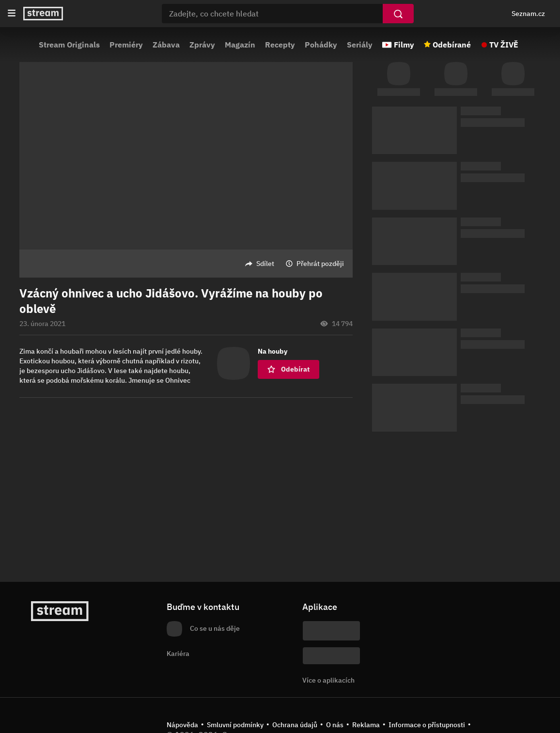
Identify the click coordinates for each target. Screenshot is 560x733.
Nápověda (182, 725)
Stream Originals (69, 45)
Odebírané (452, 45)
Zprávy (202, 45)
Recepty (280, 45)
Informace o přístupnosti (427, 725)
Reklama (366, 725)
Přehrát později (320, 264)
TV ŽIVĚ (504, 45)
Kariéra (178, 654)
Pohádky (321, 45)
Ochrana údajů (295, 725)
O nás (335, 725)
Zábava (166, 45)
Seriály (360, 45)
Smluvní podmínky (235, 725)
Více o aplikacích (328, 680)
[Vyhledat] (398, 14)
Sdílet (265, 264)
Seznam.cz (528, 14)
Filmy (404, 45)
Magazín (240, 45)
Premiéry (126, 45)
